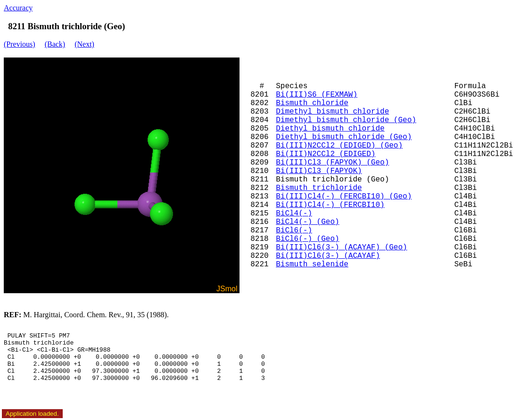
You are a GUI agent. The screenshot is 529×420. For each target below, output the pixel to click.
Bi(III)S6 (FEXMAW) (317, 95)
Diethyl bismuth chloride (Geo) (344, 137)
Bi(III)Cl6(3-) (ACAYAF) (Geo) (341, 247)
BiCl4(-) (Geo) (307, 222)
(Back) (55, 44)
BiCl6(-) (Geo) (307, 239)
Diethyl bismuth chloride (330, 129)
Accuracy (18, 8)
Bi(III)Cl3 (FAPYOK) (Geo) (332, 163)
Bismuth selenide (312, 264)
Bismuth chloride (312, 103)
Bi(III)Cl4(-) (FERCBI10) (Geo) (344, 197)
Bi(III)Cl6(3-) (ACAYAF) (328, 256)
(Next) (84, 44)
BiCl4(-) (294, 214)
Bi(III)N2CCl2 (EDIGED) (326, 154)
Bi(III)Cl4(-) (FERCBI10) (330, 205)
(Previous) (20, 44)
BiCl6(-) (294, 231)
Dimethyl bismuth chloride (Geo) (346, 120)
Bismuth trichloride (319, 188)
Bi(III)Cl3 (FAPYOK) (319, 171)
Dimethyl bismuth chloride (332, 112)
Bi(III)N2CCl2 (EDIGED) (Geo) (339, 146)
